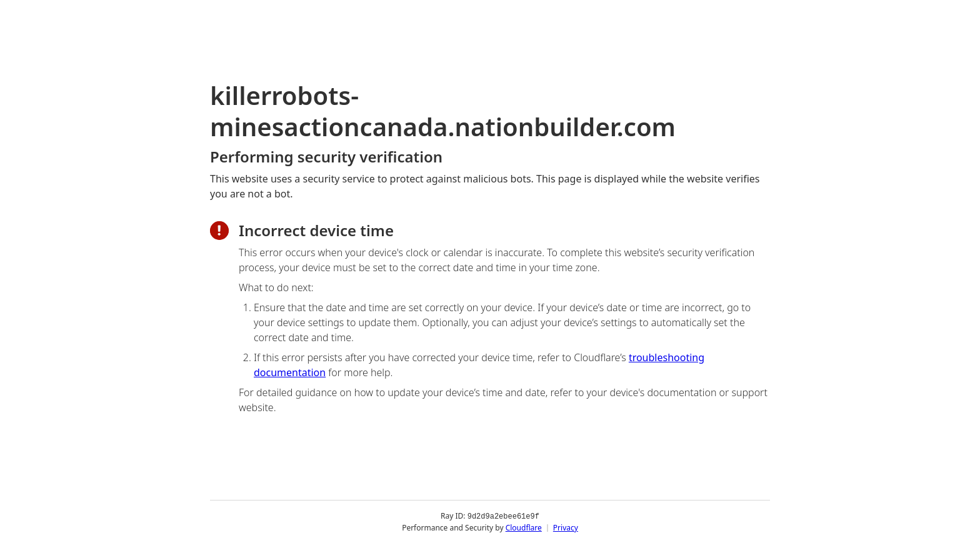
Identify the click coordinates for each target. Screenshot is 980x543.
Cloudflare (524, 527)
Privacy (566, 527)
